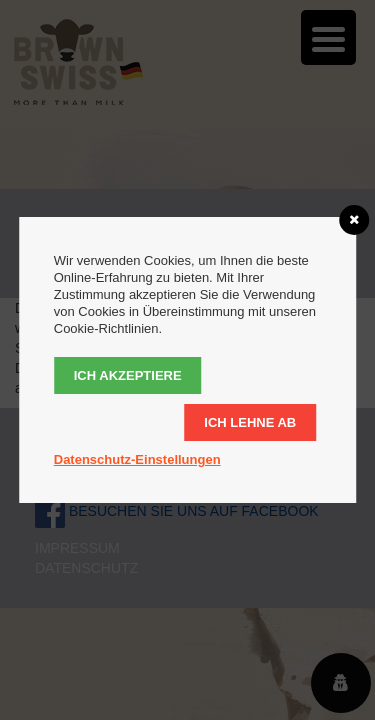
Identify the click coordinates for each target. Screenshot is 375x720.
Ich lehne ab (250, 422)
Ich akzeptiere (128, 375)
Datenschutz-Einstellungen (137, 459)
